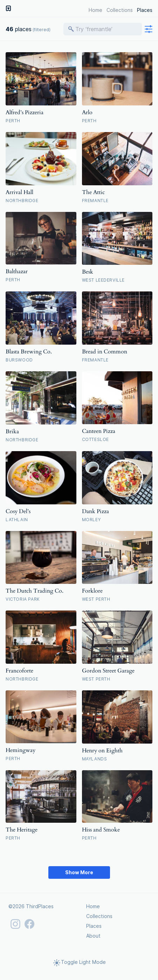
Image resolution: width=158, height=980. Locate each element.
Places (145, 10)
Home (95, 10)
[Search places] (106, 29)
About (93, 936)
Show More (79, 872)
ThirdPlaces (40, 906)
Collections (120, 10)
